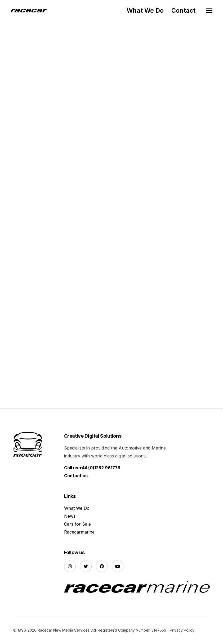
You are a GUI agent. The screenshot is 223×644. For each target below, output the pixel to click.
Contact (183, 11)
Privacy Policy (182, 630)
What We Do (145, 11)
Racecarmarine (79, 532)
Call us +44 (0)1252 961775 (92, 468)
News (70, 516)
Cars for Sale (77, 524)
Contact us (76, 476)
